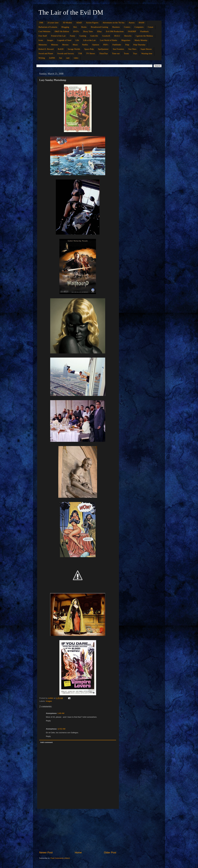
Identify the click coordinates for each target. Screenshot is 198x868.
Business (116, 27)
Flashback (144, 31)
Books (84, 27)
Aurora (132, 23)
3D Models (67, 23)
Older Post (110, 852)
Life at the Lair (90, 40)
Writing (42, 58)
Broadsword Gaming (99, 27)
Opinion (96, 45)
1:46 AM (61, 713)
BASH (141, 23)
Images (50, 40)
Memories (43, 45)
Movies (65, 45)
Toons (126, 53)
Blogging (65, 27)
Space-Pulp (89, 49)
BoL (75, 27)
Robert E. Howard (46, 49)
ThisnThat (104, 53)
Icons (41, 40)
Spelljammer (103, 49)
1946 (41, 23)
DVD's (76, 31)
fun (61, 58)
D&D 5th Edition (62, 31)
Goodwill (106, 36)
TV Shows (91, 53)
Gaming (83, 36)
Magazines (126, 40)
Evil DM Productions (115, 31)
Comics (127, 27)
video (76, 58)
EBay (99, 31)
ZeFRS (52, 58)
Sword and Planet (46, 53)
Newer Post (46, 852)
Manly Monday (141, 40)
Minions (55, 45)
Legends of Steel (64, 40)
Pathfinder (117, 45)
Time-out (116, 53)
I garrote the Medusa (144, 36)
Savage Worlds (74, 49)
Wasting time (147, 53)
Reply (48, 721)
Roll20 (61, 49)
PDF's (106, 45)
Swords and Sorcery (66, 53)
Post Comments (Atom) (60, 858)
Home (78, 852)
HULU (117, 36)
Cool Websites (44, 31)
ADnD (79, 23)
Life (77, 40)
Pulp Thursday (139, 45)
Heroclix (128, 36)
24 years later (53, 23)
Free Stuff (43, 36)
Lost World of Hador (109, 40)
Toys (135, 53)
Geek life (94, 36)
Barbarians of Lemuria (48, 27)
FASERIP (132, 31)
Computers (139, 27)
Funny (72, 36)
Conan (150, 27)
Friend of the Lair (58, 36)
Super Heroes (146, 49)
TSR (80, 53)
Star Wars (132, 49)
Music (75, 45)
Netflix (85, 45)
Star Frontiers (118, 49)
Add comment (46, 742)
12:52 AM (61, 729)
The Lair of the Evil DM (71, 12)
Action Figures (92, 23)
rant (68, 58)
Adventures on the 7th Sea (113, 23)
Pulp (127, 45)
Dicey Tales (88, 31)
